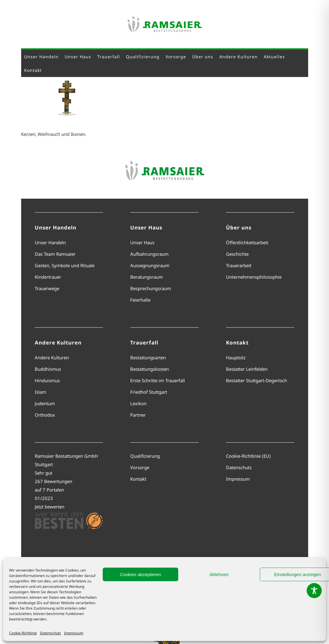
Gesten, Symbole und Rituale (65, 265)
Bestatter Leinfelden (247, 369)
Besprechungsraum (151, 288)
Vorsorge (140, 467)
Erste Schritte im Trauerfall (158, 380)
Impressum (74, 633)
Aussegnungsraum (150, 265)
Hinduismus (47, 380)
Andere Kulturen (52, 357)
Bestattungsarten (148, 357)
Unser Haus (142, 242)
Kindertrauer (48, 277)
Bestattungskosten (150, 369)
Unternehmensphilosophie (254, 277)
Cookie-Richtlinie (23, 633)
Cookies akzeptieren (140, 574)
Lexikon (138, 403)
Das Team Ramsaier (55, 254)
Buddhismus (48, 369)
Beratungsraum (147, 277)
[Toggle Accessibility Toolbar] (314, 591)
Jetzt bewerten (50, 507)
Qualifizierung (145, 456)
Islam (40, 392)
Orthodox (45, 415)
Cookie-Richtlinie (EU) (248, 456)
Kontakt (138, 479)
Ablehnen (219, 574)
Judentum (45, 403)
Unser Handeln (50, 242)
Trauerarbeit (239, 265)
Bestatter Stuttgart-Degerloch (256, 380)
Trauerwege (47, 288)
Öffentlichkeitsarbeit (247, 242)
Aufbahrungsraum (149, 254)
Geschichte (237, 254)
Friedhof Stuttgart (149, 392)
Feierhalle (140, 300)
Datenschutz (50, 633)
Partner (138, 415)
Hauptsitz (236, 357)
